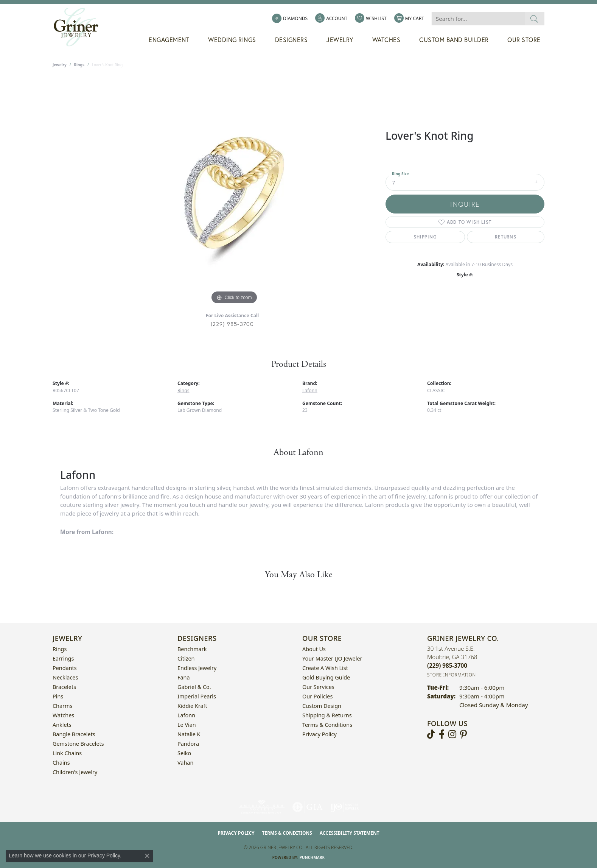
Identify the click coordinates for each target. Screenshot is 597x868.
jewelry (60, 65)
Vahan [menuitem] (185, 763)
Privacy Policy (319, 734)
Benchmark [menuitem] (192, 649)
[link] (290, 19)
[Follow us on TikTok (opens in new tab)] (431, 734)
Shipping (425, 237)
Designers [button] (292, 40)
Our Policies (317, 696)
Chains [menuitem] (61, 763)
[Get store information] (452, 675)
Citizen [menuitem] (186, 658)
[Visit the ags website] (262, 807)
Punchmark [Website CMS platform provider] (312, 857)
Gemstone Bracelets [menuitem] (78, 744)
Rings (79, 65)
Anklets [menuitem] (62, 725)
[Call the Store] (447, 665)
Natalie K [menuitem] (189, 734)
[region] (234, 193)
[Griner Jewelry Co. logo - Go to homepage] (80, 27)
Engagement (169, 40)
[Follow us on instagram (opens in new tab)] (452, 734)
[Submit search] (534, 19)
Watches (386, 40)
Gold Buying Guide (326, 677)
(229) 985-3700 (232, 324)
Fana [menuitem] (184, 677)
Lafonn (310, 390)
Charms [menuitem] (62, 706)
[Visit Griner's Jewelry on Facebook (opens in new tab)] (442, 734)
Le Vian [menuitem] (187, 725)
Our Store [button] (524, 40)
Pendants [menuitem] (65, 668)
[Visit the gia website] (308, 807)
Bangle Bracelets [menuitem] (74, 734)
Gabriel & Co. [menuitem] (194, 687)
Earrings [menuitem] (63, 658)
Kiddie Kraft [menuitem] (192, 706)
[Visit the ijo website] (344, 807)
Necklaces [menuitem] (65, 677)
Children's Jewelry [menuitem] (75, 772)
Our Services (318, 687)
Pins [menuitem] (58, 696)
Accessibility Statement (350, 833)
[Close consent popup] (147, 856)
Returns (506, 237)
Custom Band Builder (454, 40)
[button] (331, 19)
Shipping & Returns (327, 715)
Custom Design (322, 706)
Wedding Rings (232, 40)
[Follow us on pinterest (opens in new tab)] (463, 734)
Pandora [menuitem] (188, 744)
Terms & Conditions (327, 725)
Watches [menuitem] (63, 715)
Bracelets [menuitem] (64, 687)
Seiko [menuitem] (184, 753)
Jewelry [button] (340, 40)
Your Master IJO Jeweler (332, 658)
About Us (314, 649)
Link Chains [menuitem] (67, 753)
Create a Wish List (325, 668)
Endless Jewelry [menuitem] (197, 668)
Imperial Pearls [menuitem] (197, 696)
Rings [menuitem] (60, 649)
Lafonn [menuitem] (186, 715)
